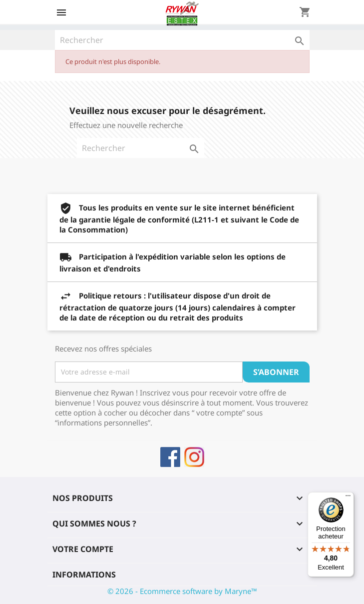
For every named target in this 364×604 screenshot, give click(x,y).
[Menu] (348, 498)
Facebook (170, 457)
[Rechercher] (182, 40)
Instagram (194, 457)
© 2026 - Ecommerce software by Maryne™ (182, 591)
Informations (84, 574)
